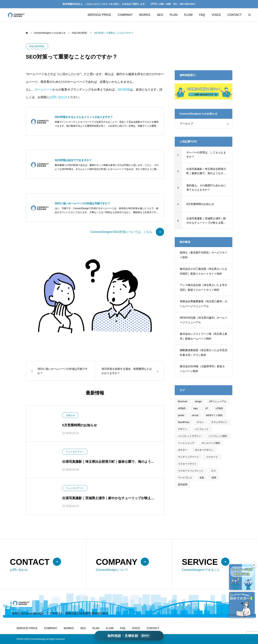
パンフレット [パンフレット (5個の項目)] (202, 429)
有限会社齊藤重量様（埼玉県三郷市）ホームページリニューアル (204, 304)
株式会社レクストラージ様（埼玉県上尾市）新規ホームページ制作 (204, 336)
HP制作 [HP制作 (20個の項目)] (182, 408)
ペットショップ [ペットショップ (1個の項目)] (186, 443)
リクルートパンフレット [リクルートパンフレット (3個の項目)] (191, 471)
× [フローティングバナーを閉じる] (254, 565)
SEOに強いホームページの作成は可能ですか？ (83, 203)
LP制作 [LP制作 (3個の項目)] (219, 408)
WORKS (145, 15)
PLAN (174, 15)
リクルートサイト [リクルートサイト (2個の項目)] (187, 464)
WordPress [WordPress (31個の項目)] (184, 422)
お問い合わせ (58, 97)
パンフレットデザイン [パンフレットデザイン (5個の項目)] (190, 436)
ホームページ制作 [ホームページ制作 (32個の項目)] (211, 443)
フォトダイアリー (75, 452)
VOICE (216, 15)
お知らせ (70, 415)
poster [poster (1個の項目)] (181, 415)
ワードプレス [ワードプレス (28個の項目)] (185, 478)
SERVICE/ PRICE (99, 15)
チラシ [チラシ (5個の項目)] (200, 422)
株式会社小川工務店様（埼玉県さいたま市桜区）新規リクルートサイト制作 (204, 271)
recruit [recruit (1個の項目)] (195, 415)
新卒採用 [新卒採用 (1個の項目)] (183, 485)
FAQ (202, 15)
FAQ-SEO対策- (37, 46)
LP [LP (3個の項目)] (207, 408)
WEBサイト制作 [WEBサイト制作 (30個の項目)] (214, 415)
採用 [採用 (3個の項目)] (214, 478)
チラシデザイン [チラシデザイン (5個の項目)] (219, 422)
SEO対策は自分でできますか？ (73, 160)
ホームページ (44, 90)
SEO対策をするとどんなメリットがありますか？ (84, 117)
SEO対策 (124, 90)
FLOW (188, 15)
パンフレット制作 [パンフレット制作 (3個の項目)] (218, 436)
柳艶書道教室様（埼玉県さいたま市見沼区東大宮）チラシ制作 (204, 353)
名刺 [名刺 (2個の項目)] (202, 478)
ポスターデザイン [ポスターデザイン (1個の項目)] (204, 450)
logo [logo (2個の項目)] (195, 408)
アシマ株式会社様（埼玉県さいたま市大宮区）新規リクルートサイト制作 (204, 287)
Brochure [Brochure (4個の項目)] (183, 401)
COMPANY (125, 15)
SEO (160, 15)
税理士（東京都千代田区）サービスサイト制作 (204, 255)
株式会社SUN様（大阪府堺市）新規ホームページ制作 (202, 369)
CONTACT (234, 15)
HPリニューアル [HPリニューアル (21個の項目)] (218, 401)
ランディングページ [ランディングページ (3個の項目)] (188, 457)
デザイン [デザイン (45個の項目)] (183, 429)
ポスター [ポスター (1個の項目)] (183, 450)
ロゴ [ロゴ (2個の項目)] (213, 471)
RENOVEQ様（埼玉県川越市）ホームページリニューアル (204, 320)
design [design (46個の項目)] (198, 401)
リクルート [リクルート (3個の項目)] (212, 457)
